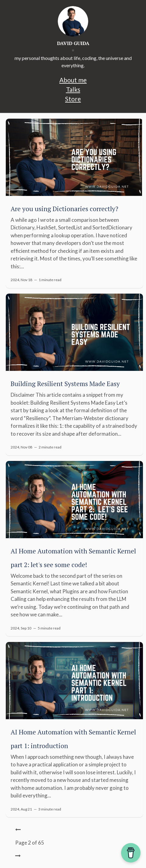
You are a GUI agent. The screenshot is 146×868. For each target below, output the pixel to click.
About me (73, 80)
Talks (73, 89)
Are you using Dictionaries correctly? (64, 209)
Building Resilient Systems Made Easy (65, 384)
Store (73, 99)
